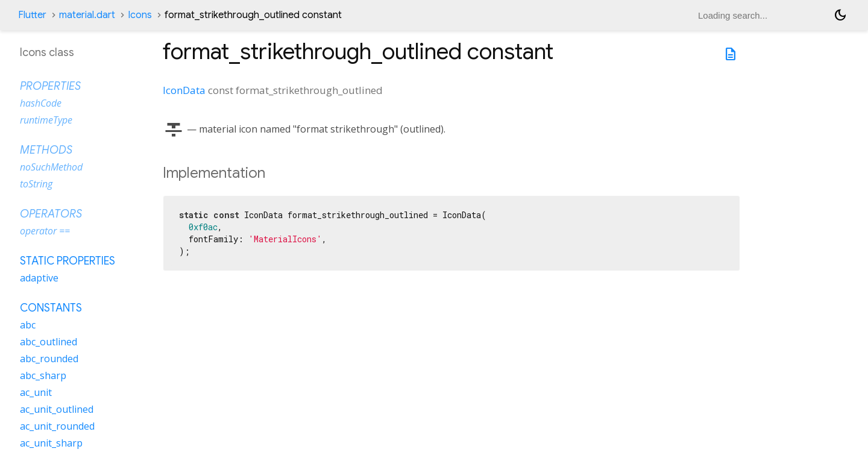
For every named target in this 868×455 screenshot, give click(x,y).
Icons (140, 15)
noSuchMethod (51, 167)
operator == (45, 231)
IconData (184, 90)
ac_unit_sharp (51, 443)
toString (36, 184)
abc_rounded (49, 359)
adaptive (39, 278)
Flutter (32, 15)
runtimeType (46, 120)
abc (28, 325)
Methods (46, 150)
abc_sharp (43, 375)
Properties (50, 86)
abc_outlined (49, 342)
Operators (51, 214)
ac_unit (36, 392)
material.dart (87, 15)
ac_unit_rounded (57, 426)
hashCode (41, 103)
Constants (51, 308)
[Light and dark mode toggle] (840, 15)
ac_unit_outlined (57, 409)
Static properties (68, 261)
